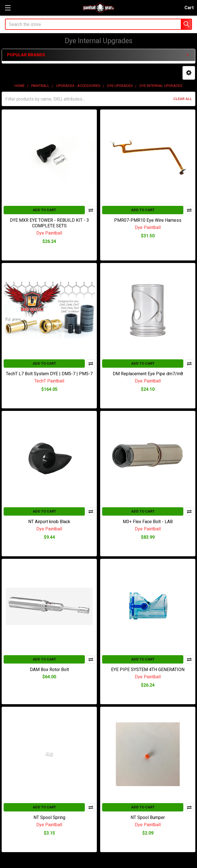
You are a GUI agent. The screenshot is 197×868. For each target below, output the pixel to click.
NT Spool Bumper (148, 817)
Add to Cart (44, 210)
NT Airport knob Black (49, 522)
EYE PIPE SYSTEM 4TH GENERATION (148, 670)
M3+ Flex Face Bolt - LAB (148, 522)
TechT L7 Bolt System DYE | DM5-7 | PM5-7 (49, 374)
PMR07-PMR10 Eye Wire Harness (148, 220)
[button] (189, 73)
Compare (91, 210)
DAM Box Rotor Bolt (49, 670)
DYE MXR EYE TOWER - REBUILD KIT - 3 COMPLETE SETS (49, 223)
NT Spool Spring (49, 817)
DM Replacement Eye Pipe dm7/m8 (148, 374)
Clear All (182, 99)
